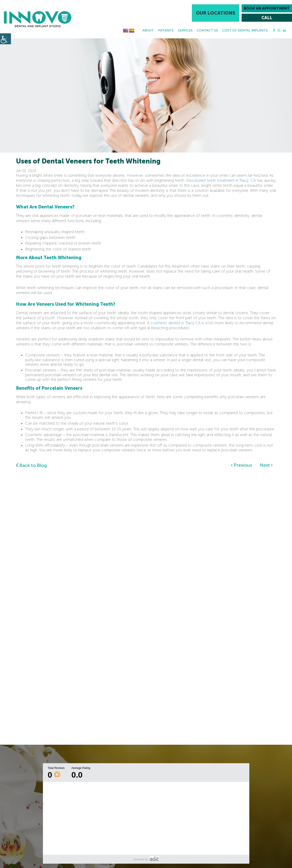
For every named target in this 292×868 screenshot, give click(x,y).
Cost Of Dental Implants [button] (245, 30)
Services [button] (185, 30)
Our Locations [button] (216, 13)
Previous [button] (241, 465)
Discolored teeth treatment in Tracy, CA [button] (221, 180)
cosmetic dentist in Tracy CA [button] (176, 323)
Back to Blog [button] (31, 465)
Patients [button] (166, 30)
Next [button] (266, 465)
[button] (38, 19)
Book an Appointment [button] (267, 8)
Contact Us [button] (207, 30)
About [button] (148, 30)
